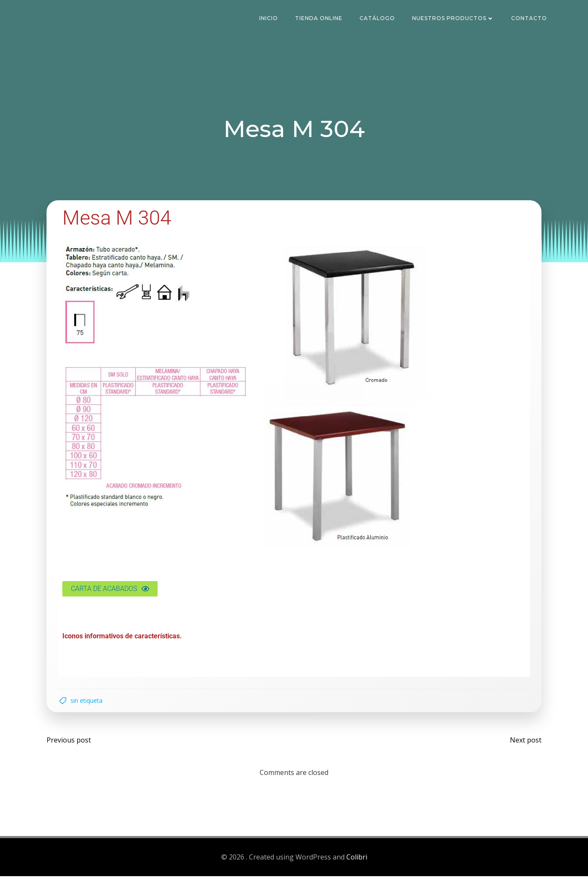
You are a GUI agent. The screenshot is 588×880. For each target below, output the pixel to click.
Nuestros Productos (455, 19)
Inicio (270, 19)
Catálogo (379, 19)
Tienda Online (320, 19)
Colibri (357, 861)
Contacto (531, 19)
